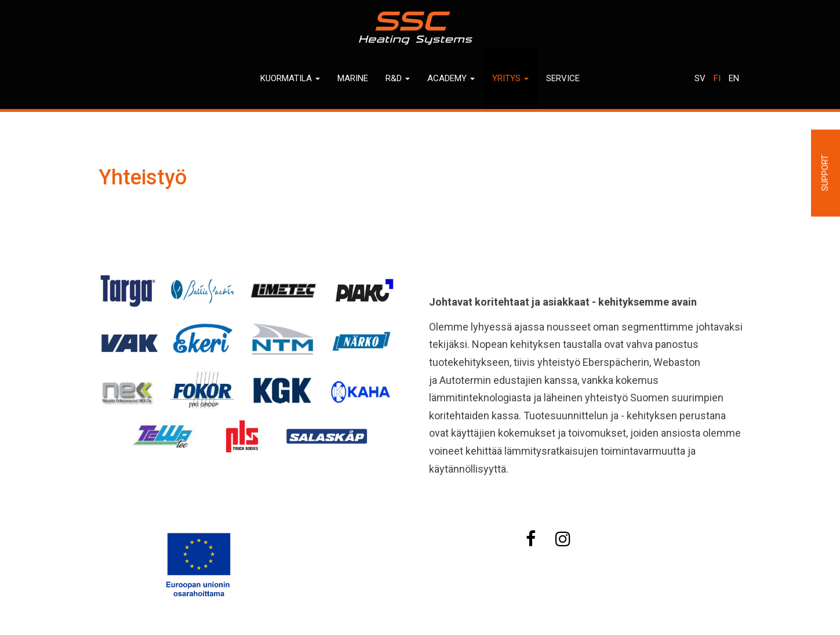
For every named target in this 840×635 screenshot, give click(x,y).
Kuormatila (290, 78)
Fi (717, 78)
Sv (700, 78)
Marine (353, 78)
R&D (398, 78)
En (734, 78)
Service (563, 78)
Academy (451, 78)
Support (825, 173)
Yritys (510, 78)
